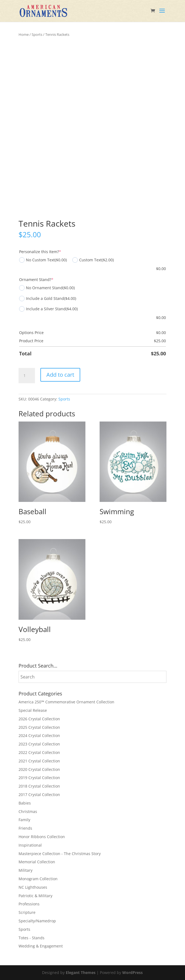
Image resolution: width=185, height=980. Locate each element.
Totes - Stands (32, 938)
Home (24, 34)
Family (24, 820)
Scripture (27, 912)
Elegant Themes (81, 972)
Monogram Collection (38, 879)
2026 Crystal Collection (39, 719)
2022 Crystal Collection (39, 752)
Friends (25, 828)
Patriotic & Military (35, 896)
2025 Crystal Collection (39, 727)
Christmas (28, 811)
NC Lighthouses (33, 887)
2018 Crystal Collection (39, 786)
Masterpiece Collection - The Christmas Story (60, 854)
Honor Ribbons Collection (42, 837)
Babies (25, 803)
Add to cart (60, 375)
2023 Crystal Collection (39, 744)
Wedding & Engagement (41, 946)
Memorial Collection (37, 862)
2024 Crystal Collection (39, 735)
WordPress (132, 972)
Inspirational (30, 845)
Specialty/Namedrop (37, 921)
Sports (37, 34)
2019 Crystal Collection (39, 778)
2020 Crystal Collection (39, 769)
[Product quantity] (27, 376)
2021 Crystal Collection (39, 761)
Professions (29, 904)
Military (26, 870)
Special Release (33, 710)
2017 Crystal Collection (39, 795)
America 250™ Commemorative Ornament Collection (66, 702)
